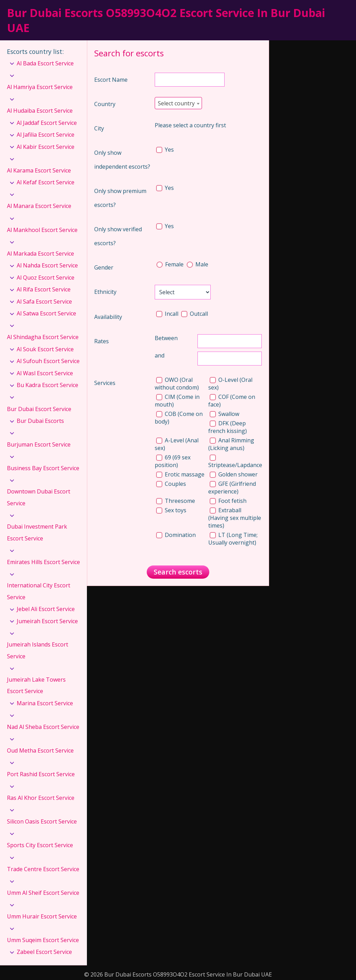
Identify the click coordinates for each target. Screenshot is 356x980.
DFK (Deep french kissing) (228, 427)
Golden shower (234, 474)
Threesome (176, 501)
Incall (168, 314)
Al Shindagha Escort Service (43, 337)
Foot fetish (228, 501)
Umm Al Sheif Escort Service (43, 893)
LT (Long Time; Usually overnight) (233, 539)
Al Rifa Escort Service (44, 289)
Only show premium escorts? (120, 198)
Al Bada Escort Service (45, 63)
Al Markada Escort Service (41, 254)
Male (197, 264)
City (99, 128)
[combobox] (178, 103)
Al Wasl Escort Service (45, 373)
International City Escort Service (39, 591)
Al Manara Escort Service (39, 206)
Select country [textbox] (176, 103)
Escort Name (111, 80)
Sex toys (171, 510)
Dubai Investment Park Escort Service (37, 532)
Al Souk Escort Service (45, 349)
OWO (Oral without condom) (177, 384)
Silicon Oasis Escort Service (42, 821)
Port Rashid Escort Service (41, 774)
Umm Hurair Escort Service (42, 916)
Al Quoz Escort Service (46, 278)
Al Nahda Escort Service (47, 265)
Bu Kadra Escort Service (47, 385)
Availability (108, 317)
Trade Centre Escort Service (43, 869)
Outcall (195, 314)
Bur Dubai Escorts (40, 421)
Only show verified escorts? (118, 236)
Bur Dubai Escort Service (39, 409)
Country (105, 104)
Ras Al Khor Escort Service (41, 798)
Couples (171, 484)
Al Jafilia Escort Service (46, 135)
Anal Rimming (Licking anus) (231, 444)
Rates (102, 341)
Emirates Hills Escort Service (43, 562)
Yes (165, 150)
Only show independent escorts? (122, 160)
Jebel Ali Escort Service (46, 609)
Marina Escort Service (45, 703)
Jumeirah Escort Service (47, 621)
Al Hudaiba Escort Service (40, 111)
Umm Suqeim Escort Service (43, 940)
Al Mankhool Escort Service (42, 230)
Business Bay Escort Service (43, 468)
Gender (104, 267)
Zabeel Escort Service (44, 952)
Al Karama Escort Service (39, 170)
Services (105, 383)
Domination (176, 535)
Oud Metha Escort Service (40, 750)
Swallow (224, 414)
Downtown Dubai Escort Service (39, 497)
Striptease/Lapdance (235, 462)
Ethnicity (105, 292)
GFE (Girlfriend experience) (232, 488)
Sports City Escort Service (40, 845)
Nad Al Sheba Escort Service (43, 727)
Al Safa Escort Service (44, 302)
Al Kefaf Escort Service (46, 182)
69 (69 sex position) (173, 461)
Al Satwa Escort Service (46, 313)
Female (171, 264)
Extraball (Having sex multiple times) (235, 518)
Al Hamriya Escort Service (40, 87)
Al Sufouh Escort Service (48, 361)
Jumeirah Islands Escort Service (38, 650)
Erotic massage (180, 474)
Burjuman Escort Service (39, 444)
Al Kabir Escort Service (46, 147)
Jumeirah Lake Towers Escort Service (36, 685)
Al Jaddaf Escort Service (47, 123)
